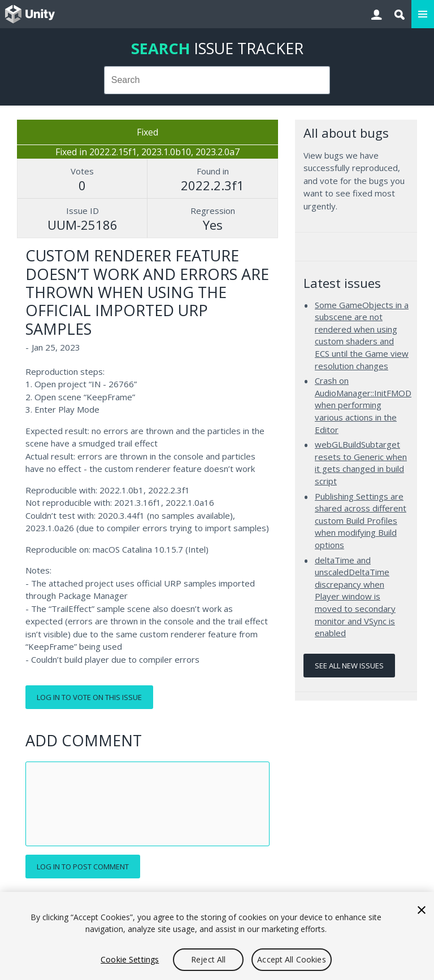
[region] (217, 936)
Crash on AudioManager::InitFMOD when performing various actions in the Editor (363, 405)
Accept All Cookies (292, 959)
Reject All (208, 959)
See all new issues (349, 666)
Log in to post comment (83, 867)
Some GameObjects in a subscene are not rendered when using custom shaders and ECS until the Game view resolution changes (362, 335)
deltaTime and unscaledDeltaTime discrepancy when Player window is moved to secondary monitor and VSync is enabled (355, 597)
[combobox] (217, 80)
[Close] (422, 910)
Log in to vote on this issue (89, 697)
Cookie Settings (130, 959)
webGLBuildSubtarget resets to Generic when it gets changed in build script (361, 463)
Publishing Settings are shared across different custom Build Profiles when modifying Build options (361, 520)
